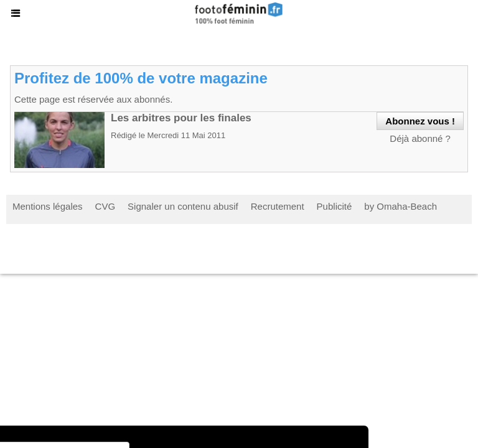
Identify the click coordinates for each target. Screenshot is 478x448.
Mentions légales (48, 206)
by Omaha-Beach (401, 206)
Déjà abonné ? (420, 138)
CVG (105, 206)
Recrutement (278, 206)
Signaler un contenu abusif (183, 206)
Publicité (335, 206)
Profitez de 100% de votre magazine (141, 78)
